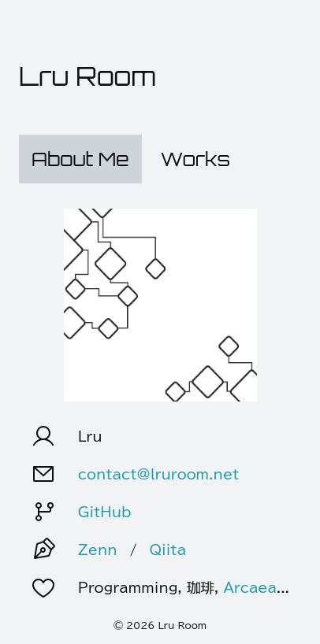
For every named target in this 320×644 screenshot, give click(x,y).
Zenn (98, 549)
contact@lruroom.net (159, 474)
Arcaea (250, 587)
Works (195, 159)
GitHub (105, 511)
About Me (80, 159)
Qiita (167, 549)
